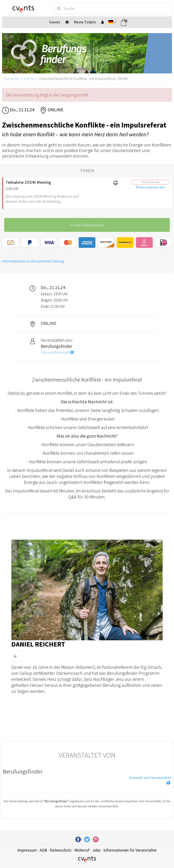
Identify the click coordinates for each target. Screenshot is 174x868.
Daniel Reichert (38, 644)
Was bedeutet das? (151, 187)
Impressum (27, 850)
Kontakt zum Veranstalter (150, 778)
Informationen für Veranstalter (130, 850)
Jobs (96, 850)
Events (29, 78)
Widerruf (82, 850)
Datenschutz (61, 850)
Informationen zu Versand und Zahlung (33, 261)
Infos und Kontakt (57, 352)
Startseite (12, 78)
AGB (43, 850)
